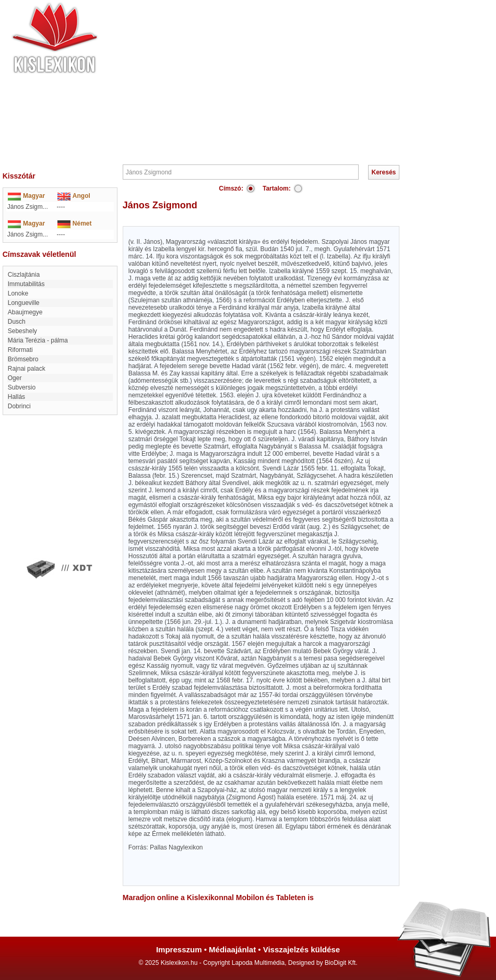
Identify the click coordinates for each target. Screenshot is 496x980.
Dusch (17, 322)
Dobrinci (19, 406)
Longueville (24, 303)
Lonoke (18, 293)
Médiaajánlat (232, 949)
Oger (15, 378)
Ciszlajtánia (24, 275)
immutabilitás (26, 284)
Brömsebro (23, 359)
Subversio (22, 387)
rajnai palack (27, 369)
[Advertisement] (279, 81)
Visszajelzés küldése (302, 949)
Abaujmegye (25, 312)
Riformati (20, 350)
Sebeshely (22, 331)
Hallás (16, 397)
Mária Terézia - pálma (38, 340)
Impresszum (179, 949)
